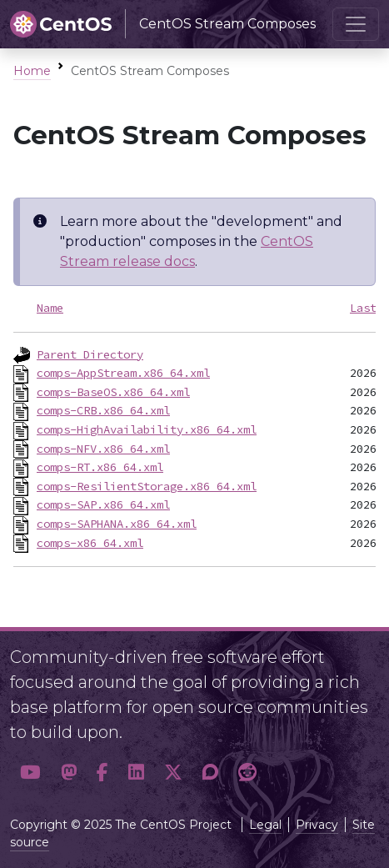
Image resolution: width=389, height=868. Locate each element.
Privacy (317, 825)
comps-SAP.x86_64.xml (103, 504)
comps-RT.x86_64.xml (100, 467)
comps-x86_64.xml (90, 543)
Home (32, 71)
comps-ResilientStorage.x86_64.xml (147, 486)
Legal (265, 825)
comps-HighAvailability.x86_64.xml (147, 429)
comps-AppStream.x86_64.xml (123, 373)
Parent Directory (90, 354)
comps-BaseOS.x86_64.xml (113, 392)
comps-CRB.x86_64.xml (103, 410)
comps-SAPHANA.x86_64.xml (117, 524)
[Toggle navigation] (356, 24)
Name (50, 308)
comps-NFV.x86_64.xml (103, 449)
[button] (30, 772)
